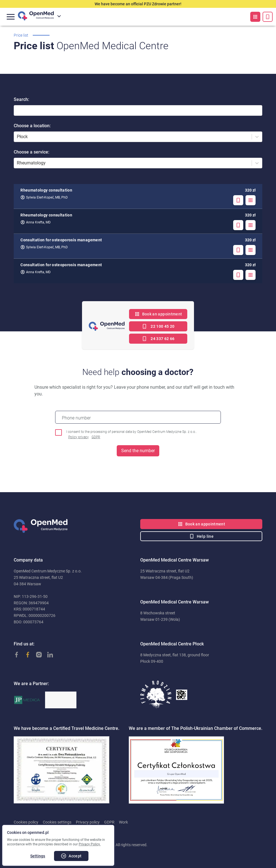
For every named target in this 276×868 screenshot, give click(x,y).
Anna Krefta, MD (36, 222)
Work (123, 822)
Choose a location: (32, 126)
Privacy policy (88, 822)
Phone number (76, 418)
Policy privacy (79, 437)
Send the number (138, 451)
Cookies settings (57, 822)
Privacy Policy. (90, 844)
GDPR (96, 437)
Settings (38, 856)
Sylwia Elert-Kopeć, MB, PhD (44, 197)
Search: (21, 99)
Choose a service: (31, 152)
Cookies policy (26, 822)
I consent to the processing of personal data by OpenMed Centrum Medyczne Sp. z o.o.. (132, 435)
